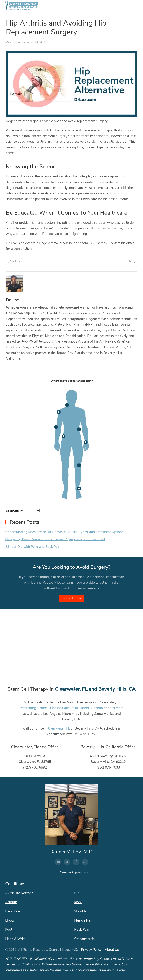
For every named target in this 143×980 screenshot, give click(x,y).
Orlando (97, 708)
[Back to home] (22, 6)
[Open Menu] (136, 6)
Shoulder (81, 911)
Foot (9, 930)
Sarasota (117, 708)
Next (132, 261)
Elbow (10, 920)
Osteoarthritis (84, 939)
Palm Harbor (80, 708)
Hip (77, 893)
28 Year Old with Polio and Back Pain (33, 547)
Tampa (43, 708)
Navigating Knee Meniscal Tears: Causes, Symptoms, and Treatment (55, 539)
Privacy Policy (91, 950)
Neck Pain (82, 930)
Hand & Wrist (15, 939)
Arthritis (11, 902)
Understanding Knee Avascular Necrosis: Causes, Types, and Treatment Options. (65, 532)
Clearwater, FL (59, 728)
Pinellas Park (60, 708)
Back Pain (13, 911)
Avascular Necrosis (19, 893)
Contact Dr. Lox (71, 598)
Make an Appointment (72, 872)
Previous (14, 261)
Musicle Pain (83, 920)
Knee (78, 902)
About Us (112, 950)
